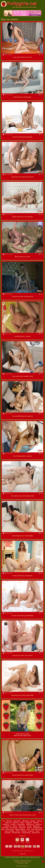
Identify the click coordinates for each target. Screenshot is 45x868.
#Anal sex (22, 826)
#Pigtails (29, 823)
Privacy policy (15, 857)
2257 (22, 857)
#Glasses (6, 824)
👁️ (22, 839)
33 (15, 846)
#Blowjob (36, 826)
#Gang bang (26, 833)
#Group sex (36, 833)
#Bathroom (30, 824)
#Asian (29, 826)
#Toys (18, 831)
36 (26, 846)
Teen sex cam (35, 857)
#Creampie (14, 828)
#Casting (5, 828)
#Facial (29, 828)
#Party (15, 826)
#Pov (28, 829)
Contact (27, 857)
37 (30, 846)
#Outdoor (8, 826)
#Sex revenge (10, 831)
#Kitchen (39, 824)
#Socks (13, 824)
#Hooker (31, 831)
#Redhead (25, 821)
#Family (24, 831)
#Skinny (39, 821)
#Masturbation (20, 829)
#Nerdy (33, 821)
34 (19, 846)
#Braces (36, 823)
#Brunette (17, 821)
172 (35, 846)
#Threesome (16, 833)
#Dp (3, 829)
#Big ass (8, 823)
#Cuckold (22, 828)
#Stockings (21, 824)
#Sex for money (37, 829)
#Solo (37, 831)
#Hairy (22, 823)
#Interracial (10, 829)
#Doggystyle (38, 828)
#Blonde (9, 821)
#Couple (7, 833)
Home (8, 857)
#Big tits (16, 823)
